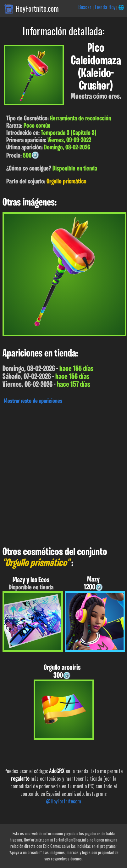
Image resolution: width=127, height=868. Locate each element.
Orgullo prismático (66, 182)
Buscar (85, 7)
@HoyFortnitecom (63, 801)
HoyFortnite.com (37, 9)
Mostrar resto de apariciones (33, 401)
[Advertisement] (63, 474)
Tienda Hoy (105, 7)
